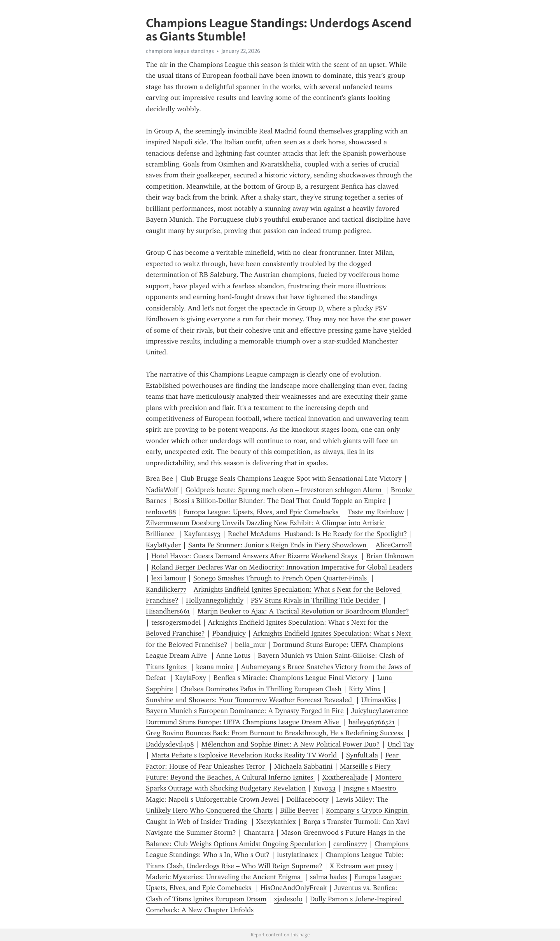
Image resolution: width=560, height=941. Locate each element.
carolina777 (350, 844)
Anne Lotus (233, 655)
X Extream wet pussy (361, 866)
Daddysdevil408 (170, 744)
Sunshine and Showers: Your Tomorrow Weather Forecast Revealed (250, 700)
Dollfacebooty (307, 799)
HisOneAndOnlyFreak (294, 888)
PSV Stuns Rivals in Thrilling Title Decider (316, 600)
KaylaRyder (163, 545)
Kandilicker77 (166, 589)
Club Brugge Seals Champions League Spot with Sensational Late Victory (291, 478)
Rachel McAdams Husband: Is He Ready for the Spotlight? (318, 534)
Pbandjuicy (229, 633)
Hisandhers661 (168, 611)
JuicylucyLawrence (380, 711)
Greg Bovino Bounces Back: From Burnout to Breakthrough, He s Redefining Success (275, 733)
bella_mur (250, 645)
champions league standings (180, 51)
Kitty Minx (365, 689)
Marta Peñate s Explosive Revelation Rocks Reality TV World (245, 755)
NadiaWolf (162, 490)
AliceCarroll (394, 545)
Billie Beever (299, 810)
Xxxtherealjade (345, 777)
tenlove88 (161, 512)
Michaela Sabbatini (303, 766)
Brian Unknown (390, 556)
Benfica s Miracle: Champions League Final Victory (292, 678)
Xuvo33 (324, 788)
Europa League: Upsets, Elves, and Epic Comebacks (262, 512)
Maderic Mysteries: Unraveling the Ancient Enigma (224, 877)
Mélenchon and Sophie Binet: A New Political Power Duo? (291, 744)
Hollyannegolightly (215, 600)
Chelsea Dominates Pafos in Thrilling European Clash (261, 689)
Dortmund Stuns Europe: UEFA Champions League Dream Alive (243, 722)
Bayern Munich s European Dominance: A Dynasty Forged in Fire (245, 711)
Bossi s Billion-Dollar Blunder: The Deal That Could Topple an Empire (280, 501)
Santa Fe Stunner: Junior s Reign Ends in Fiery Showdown (278, 545)
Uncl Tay (401, 744)
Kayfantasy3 (202, 534)
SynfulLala (362, 755)
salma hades (328, 877)
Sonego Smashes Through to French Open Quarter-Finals (281, 578)
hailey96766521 (372, 722)
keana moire (215, 667)
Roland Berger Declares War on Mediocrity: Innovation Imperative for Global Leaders (282, 567)
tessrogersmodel (176, 622)
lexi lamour (169, 578)
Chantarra (259, 832)
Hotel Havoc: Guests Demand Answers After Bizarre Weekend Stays (255, 556)
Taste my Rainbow (376, 512)
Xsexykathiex (276, 822)
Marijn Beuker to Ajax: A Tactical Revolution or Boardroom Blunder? (303, 611)
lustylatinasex (297, 855)
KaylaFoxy (191, 678)
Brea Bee (159, 478)
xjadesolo (288, 899)
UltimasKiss (379, 700)
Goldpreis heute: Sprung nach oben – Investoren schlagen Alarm (284, 490)
